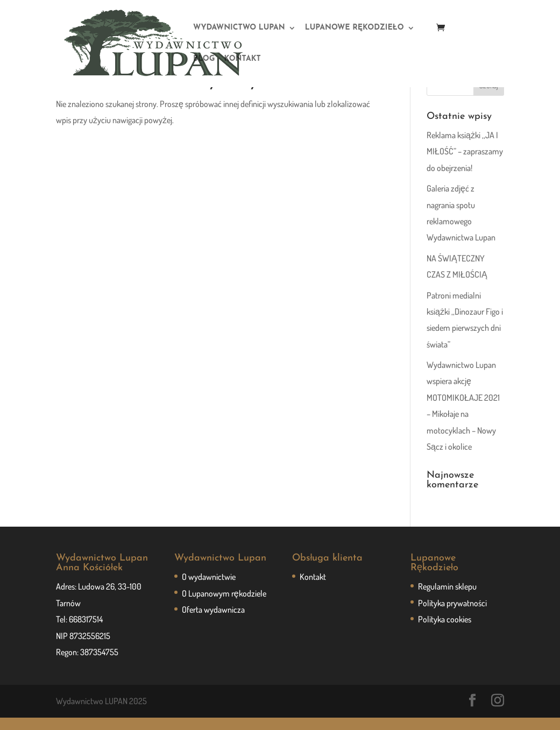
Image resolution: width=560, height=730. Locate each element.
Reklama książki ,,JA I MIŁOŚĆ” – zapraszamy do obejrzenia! (465, 164)
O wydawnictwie (209, 589)
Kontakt (313, 589)
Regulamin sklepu (447, 599)
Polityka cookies (445, 632)
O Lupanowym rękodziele (224, 606)
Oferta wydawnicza (213, 622)
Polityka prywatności (452, 615)
